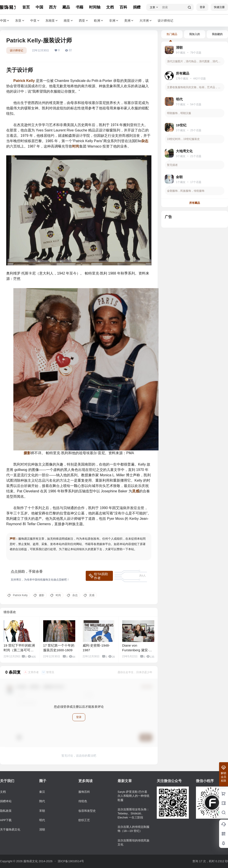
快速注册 (219, 7)
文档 (110, 7)
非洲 (114, 21)
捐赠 (137, 7)
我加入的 (195, 34)
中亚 (35, 21)
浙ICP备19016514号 (71, 861)
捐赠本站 (6, 801)
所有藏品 (195, 203)
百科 (123, 7)
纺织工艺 (84, 820)
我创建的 (217, 34)
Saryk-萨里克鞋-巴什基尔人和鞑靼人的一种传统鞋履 (133, 796)
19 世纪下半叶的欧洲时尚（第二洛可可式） (19, 650)
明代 (42, 820)
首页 (26, 7)
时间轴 (95, 7)
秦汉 (42, 792)
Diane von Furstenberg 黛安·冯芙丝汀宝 (137, 650)
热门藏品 (172, 34)
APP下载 (6, 820)
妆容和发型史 (87, 811)
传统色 (83, 801)
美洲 (129, 21)
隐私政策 (6, 811)
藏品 (66, 7)
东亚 (20, 21)
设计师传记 (16, 50)
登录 (202, 7)
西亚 (84, 21)
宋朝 (42, 811)
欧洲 (99, 21)
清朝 (42, 829)
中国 (39, 7)
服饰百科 (84, 792)
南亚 (69, 21)
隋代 (42, 801)
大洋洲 (146, 21)
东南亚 (52, 21)
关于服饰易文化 (10, 829)
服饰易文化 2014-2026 (37, 861)
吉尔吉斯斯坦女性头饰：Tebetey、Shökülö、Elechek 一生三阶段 (133, 813)
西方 (53, 7)
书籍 (79, 7)
